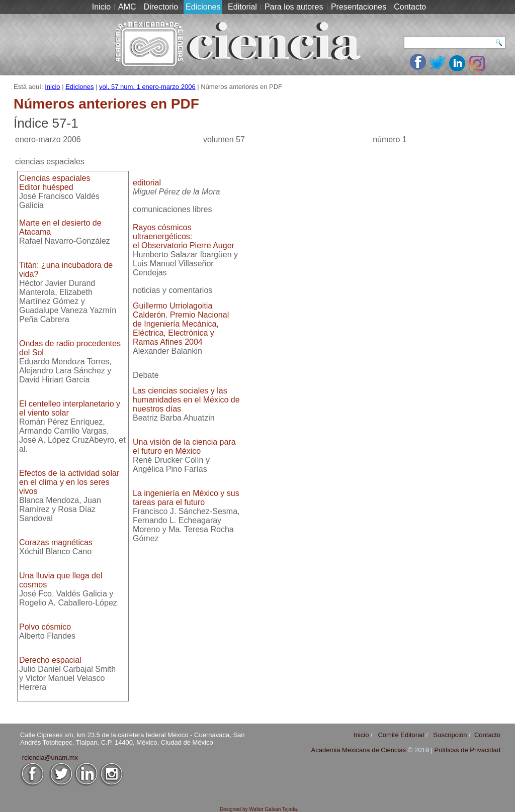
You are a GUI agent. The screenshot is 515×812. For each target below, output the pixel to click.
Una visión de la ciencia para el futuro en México (184, 446)
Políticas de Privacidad (467, 750)
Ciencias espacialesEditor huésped (55, 183)
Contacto (410, 7)
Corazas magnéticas (56, 542)
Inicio (101, 7)
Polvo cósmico (45, 627)
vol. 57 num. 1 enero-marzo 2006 (147, 87)
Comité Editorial (401, 735)
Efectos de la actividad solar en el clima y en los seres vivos (69, 482)
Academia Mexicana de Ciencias (360, 750)
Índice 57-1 (46, 123)
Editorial (242, 7)
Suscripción (450, 735)
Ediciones (203, 7)
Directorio (161, 7)
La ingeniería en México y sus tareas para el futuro (186, 498)
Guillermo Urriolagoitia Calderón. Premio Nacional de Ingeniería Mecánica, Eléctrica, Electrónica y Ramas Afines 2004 (181, 324)
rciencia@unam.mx (50, 757)
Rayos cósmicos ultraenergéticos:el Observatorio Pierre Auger (184, 236)
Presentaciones (359, 7)
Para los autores (294, 7)
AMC (127, 7)
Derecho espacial (50, 660)
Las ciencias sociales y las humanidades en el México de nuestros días (186, 400)
